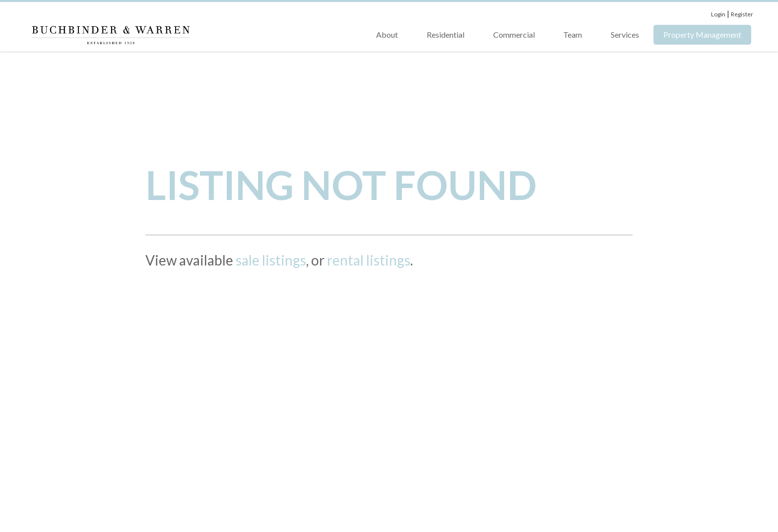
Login (718, 14)
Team (573, 34)
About (387, 34)
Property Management (702, 34)
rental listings (369, 260)
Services (625, 34)
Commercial (514, 34)
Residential (446, 34)
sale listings (271, 260)
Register (742, 14)
